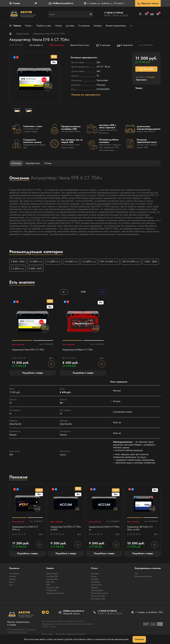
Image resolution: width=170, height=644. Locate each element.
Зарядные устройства (55, 593)
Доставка (95, 579)
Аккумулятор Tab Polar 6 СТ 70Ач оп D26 (140, 528)
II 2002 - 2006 (18, 262)
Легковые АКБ (52, 576)
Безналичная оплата (99, 593)
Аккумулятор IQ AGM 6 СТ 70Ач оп (104, 528)
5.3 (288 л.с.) (36, 262)
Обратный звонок (148, 4)
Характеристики (33, 163)
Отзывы (48, 163)
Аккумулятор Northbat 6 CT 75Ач (78, 350)
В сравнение (125, 45)
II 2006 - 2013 (35, 269)
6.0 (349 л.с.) (71, 262)
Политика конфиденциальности (71, 634)
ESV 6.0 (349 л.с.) (109, 262)
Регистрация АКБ (98, 599)
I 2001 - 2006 (151, 262)
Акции (12, 582)
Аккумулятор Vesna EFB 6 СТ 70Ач (28, 350)
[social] (43, 612)
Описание (16, 163)
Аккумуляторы (22, 34)
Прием (94, 576)
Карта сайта (47, 634)
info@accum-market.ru (63, 3)
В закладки (103, 45)
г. (150, 77)
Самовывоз (96, 582)
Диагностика (96, 585)
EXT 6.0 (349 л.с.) (131, 262)
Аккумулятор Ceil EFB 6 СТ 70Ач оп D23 (66, 528)
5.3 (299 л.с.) (53, 262)
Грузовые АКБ (52, 579)
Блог (11, 585)
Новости (13, 579)
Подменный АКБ (98, 596)
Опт (136, 574)
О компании (14, 574)
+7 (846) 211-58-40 (113, 13)
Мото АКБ (50, 582)
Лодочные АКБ (53, 588)
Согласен (139, 639)
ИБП (48, 585)
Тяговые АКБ (51, 590)
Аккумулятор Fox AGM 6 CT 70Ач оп (25, 528)
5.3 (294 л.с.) (17, 269)
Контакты (13, 576)
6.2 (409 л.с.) (89, 262)
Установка (95, 574)
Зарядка (94, 588)
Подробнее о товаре (27, 554)
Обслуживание (97, 590)
